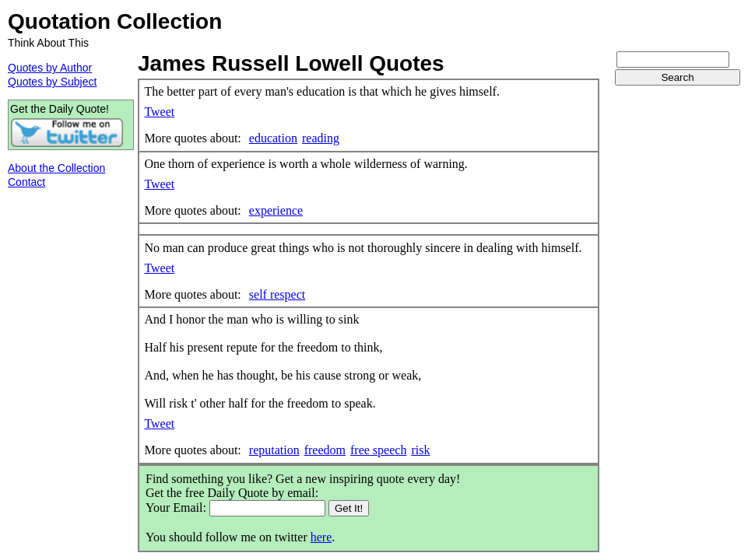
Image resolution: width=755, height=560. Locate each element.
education (273, 138)
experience (276, 210)
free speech (378, 450)
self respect (277, 294)
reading (321, 138)
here (321, 537)
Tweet (159, 112)
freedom (325, 450)
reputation (274, 450)
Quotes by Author (50, 68)
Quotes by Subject (52, 82)
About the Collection (56, 168)
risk (420, 450)
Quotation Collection (115, 21)
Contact (26, 182)
